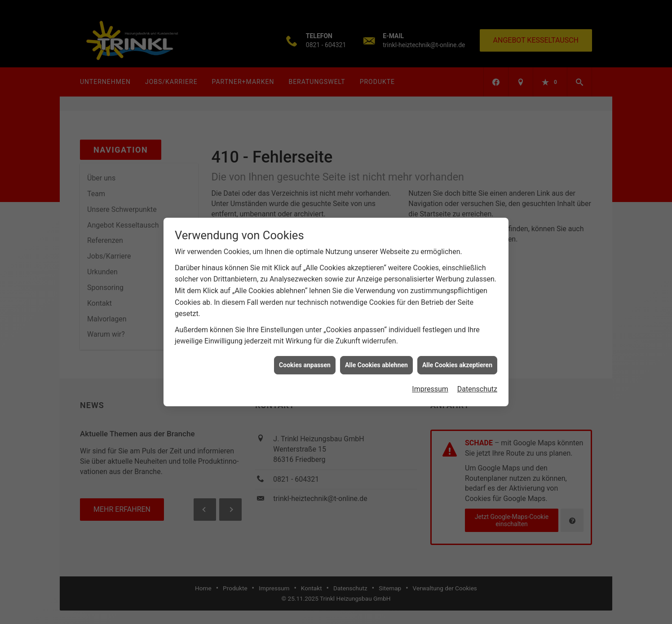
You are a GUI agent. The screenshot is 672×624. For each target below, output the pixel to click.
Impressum (430, 383)
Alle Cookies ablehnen (376, 359)
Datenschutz (477, 383)
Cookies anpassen (305, 359)
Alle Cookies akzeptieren (457, 359)
